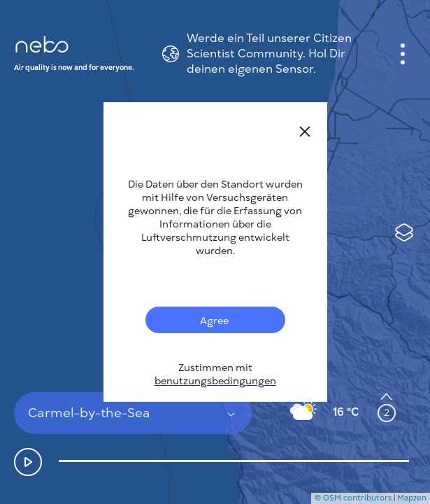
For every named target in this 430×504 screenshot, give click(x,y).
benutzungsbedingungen (215, 381)
